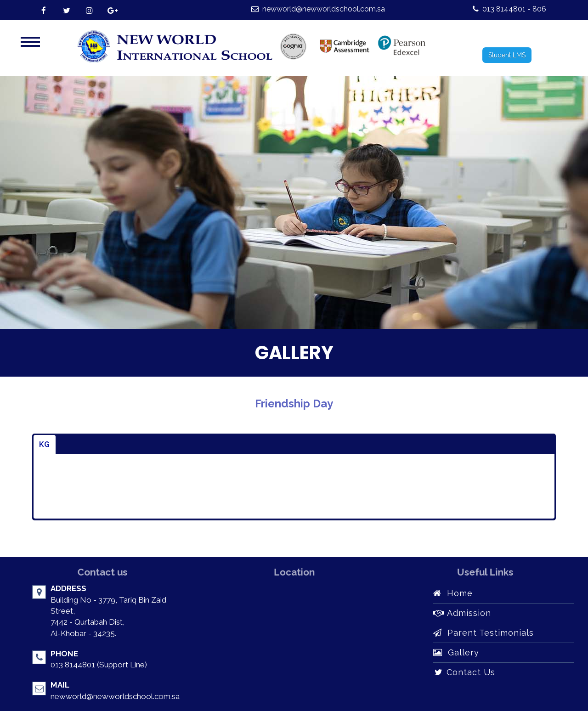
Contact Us (464, 672)
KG (45, 444)
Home (453, 593)
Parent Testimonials (483, 633)
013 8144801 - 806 (509, 9)
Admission (462, 613)
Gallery (456, 652)
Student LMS (507, 55)
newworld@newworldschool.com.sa (318, 9)
